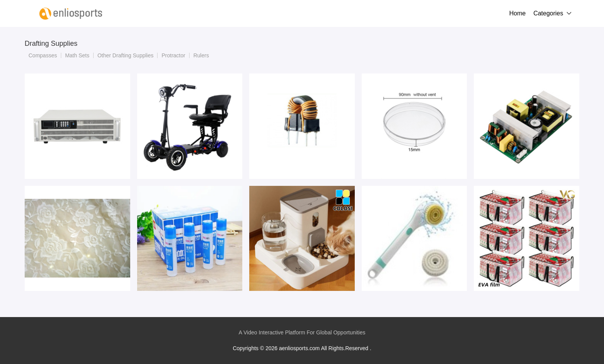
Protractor (173, 55)
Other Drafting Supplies (126, 55)
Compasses (43, 55)
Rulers (201, 55)
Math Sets (77, 55)
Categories (548, 13)
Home (518, 13)
